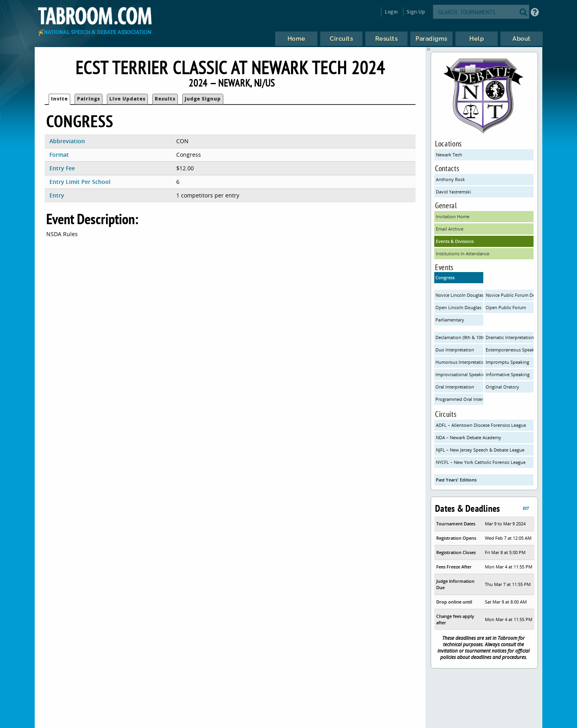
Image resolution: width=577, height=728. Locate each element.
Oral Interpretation (455, 387)
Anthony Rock (450, 179)
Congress (445, 277)
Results (165, 99)
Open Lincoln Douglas (458, 307)
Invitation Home (453, 216)
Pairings (89, 99)
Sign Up (416, 12)
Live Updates (127, 99)
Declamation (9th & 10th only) (460, 337)
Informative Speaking (508, 374)
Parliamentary (450, 320)
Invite (59, 99)
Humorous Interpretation (460, 362)
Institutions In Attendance (463, 254)
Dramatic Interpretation (510, 337)
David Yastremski (453, 192)
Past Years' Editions (456, 480)
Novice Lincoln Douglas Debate (460, 295)
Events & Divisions (455, 241)
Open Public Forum (506, 307)
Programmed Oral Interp (460, 399)
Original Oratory (502, 387)
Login (391, 12)
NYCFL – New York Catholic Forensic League (481, 462)
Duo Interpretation (455, 350)
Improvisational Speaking (460, 374)
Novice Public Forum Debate (510, 295)
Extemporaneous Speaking (510, 350)
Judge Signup (203, 99)
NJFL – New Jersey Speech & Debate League (480, 450)
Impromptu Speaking (507, 362)
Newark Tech (449, 155)
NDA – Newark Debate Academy (469, 437)
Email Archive (450, 229)
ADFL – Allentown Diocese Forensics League (481, 425)
